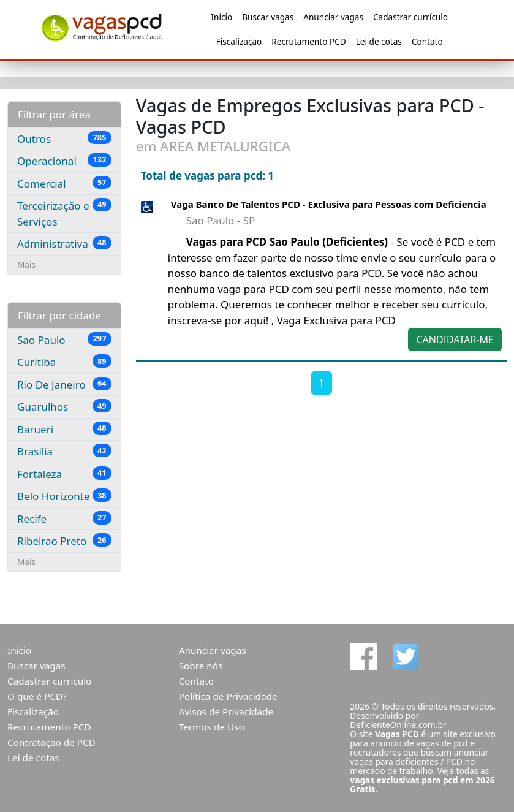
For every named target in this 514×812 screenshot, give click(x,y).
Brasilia (64, 451)
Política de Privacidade (228, 696)
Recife (64, 518)
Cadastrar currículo (410, 17)
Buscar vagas (268, 17)
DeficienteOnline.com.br (398, 725)
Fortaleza (64, 474)
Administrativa (64, 243)
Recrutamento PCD (308, 41)
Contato (427, 41)
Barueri (64, 429)
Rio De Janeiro (64, 384)
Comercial (64, 183)
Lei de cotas (379, 41)
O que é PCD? (37, 696)
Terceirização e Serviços (64, 213)
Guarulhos (64, 406)
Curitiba (64, 362)
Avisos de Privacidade (226, 711)
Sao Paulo (64, 340)
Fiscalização (239, 41)
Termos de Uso (212, 727)
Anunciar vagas (333, 17)
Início (221, 17)
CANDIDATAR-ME (455, 340)
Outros (64, 138)
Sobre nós (201, 666)
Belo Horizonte (64, 496)
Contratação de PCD (51, 742)
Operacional (64, 161)
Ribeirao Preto (64, 541)
